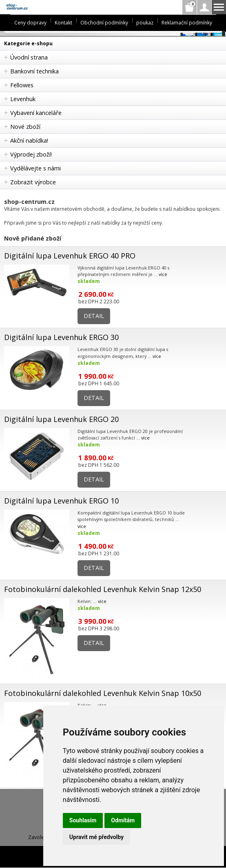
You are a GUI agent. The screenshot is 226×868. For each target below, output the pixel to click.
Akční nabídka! (29, 140)
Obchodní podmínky (104, 23)
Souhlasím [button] (83, 820)
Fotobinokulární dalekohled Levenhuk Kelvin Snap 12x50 (103, 589)
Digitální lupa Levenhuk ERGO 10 (61, 501)
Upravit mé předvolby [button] (96, 837)
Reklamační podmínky (187, 23)
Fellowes (22, 85)
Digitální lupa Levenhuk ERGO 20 (61, 419)
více (163, 274)
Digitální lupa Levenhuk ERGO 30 (61, 337)
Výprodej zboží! (31, 154)
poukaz (145, 23)
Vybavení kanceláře (36, 113)
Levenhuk (23, 99)
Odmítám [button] (123, 820)
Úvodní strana (29, 57)
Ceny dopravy (30, 23)
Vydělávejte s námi (35, 168)
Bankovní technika (34, 71)
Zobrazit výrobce (33, 182)
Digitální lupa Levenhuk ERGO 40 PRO (70, 256)
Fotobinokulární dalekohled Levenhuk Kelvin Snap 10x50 (103, 693)
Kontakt (63, 23)
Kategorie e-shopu (28, 43)
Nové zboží (25, 127)
